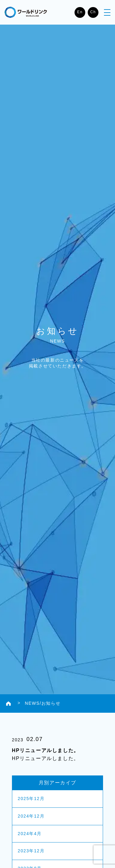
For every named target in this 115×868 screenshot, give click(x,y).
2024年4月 (30, 834)
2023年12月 (31, 851)
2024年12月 (31, 816)
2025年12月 (31, 799)
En (80, 12)
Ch (93, 12)
